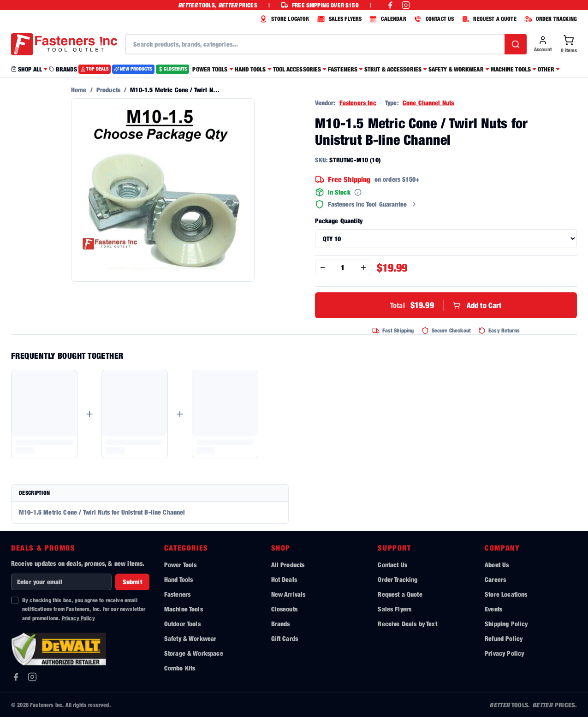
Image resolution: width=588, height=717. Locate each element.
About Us (497, 565)
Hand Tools (179, 579)
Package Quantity (339, 221)
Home (79, 90)
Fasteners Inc (358, 103)
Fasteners (177, 594)
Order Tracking (398, 579)
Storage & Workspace (194, 653)
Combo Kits (180, 668)
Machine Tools (184, 609)
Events (493, 609)
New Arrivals (288, 594)
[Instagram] (32, 677)
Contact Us (392, 565)
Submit (132, 582)
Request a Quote (400, 594)
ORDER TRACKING (549, 19)
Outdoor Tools (182, 624)
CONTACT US (433, 19)
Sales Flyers (395, 609)
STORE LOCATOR (283, 19)
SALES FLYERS (339, 19)
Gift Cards (285, 638)
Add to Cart (446, 305)
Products (108, 90)
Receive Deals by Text (407, 624)
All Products (288, 565)
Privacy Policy (78, 618)
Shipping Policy (506, 624)
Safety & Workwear (190, 638)
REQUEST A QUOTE (488, 19)
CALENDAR (386, 19)
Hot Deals (284, 579)
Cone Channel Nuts (428, 103)
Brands (281, 624)
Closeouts (284, 609)
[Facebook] (16, 677)
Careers (495, 579)
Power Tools (181, 565)
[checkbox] (15, 600)
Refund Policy (504, 638)
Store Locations (506, 594)
